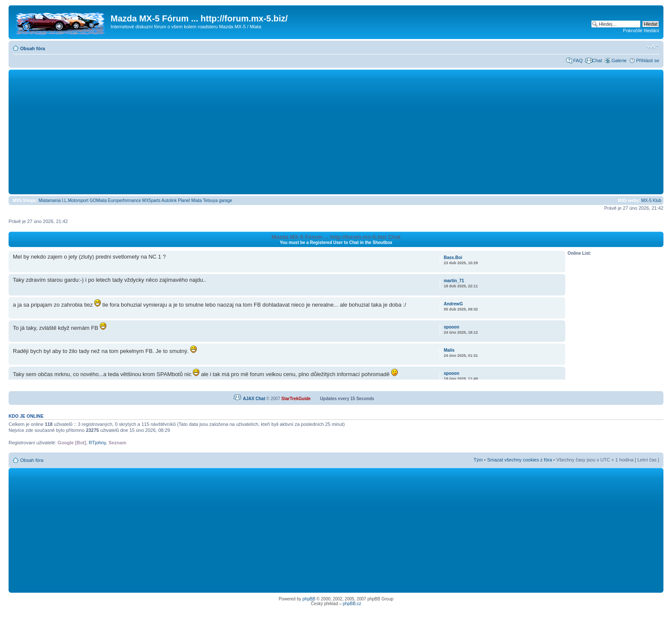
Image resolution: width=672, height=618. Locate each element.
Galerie (619, 60)
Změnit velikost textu (653, 47)
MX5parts (151, 200)
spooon (451, 327)
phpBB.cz (352, 604)
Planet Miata (190, 200)
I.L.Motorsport (75, 200)
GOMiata (98, 200)
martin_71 (454, 281)
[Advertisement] (336, 132)
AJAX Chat (254, 399)
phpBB (309, 599)
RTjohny (97, 443)
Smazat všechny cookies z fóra (519, 460)
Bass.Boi (453, 258)
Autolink (169, 200)
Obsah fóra (33, 48)
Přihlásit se (648, 60)
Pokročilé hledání (641, 30)
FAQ (578, 60)
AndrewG (453, 304)
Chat (597, 60)
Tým (478, 460)
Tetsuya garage (217, 200)
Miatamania (50, 200)
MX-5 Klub (651, 200)
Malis (449, 350)
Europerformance (124, 200)
